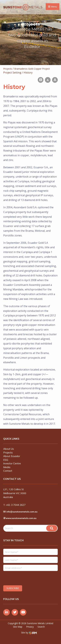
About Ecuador (12, 456)
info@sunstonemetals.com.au (22, 512)
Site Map (18, 627)
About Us (9, 449)
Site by (29, 633)
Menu (53, 7)
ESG (6, 460)
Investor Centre (12, 463)
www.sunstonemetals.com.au (21, 518)
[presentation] (23, 578)
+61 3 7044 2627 (16, 505)
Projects (8, 453)
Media (7, 467)
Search (41, 627)
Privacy (30, 627)
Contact (8, 471)
